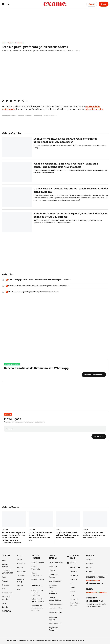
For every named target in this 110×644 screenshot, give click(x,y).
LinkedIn (90, 564)
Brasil (4, 577)
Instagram (90, 567)
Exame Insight (7, 593)
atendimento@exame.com (96, 592)
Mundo (20, 556)
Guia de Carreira (38, 579)
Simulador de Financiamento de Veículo (37, 608)
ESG (3, 589)
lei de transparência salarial (74, 641)
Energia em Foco (55, 581)
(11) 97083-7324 (96, 601)
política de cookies (37, 641)
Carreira (11, 43)
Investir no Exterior (53, 586)
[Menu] (3, 4)
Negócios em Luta (56, 604)
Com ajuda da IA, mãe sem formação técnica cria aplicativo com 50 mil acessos (38, 286)
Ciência (20, 586)
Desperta (8, 414)
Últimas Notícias (5, 566)
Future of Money (21, 581)
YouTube (90, 560)
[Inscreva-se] (99, 436)
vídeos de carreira (94, 109)
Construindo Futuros (54, 576)
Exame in (74, 571)
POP (19, 590)
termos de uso (24, 641)
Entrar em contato (93, 580)
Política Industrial (56, 608)
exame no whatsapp (12, 364)
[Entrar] (104, 4)
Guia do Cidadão (38, 563)
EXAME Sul (53, 567)
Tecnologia (21, 575)
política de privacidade (53, 641)
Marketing (21, 564)
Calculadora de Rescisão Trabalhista (37, 593)
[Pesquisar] (8, 4)
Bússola (52, 571)
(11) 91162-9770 (96, 583)
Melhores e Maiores (53, 619)
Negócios (5, 607)
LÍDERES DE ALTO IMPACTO (7, 572)
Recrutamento (50, 116)
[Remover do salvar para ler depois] (27, 101)
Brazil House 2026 (56, 563)
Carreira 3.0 (75, 575)
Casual (20, 560)
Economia (5, 585)
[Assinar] (92, 4)
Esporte (20, 567)
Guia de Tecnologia (36, 568)
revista (73, 563)
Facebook (90, 571)
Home (3, 43)
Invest (4, 603)
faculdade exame (74, 557)
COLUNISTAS (6, 611)
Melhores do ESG (55, 624)
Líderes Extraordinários (55, 599)
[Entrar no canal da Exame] (94, 375)
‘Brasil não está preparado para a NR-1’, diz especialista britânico (32, 292)
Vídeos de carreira (33, 116)
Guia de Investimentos (37, 574)
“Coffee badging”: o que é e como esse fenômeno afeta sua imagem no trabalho (38, 280)
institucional (12, 641)
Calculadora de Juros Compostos (38, 600)
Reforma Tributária (53, 592)
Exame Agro (22, 571)
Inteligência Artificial (6, 598)
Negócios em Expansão (54, 629)
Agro (72, 595)
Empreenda (75, 599)
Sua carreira (20, 43)
